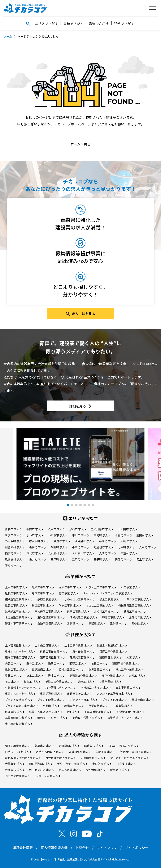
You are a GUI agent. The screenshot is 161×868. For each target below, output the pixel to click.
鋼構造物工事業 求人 (19, 599)
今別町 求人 (123, 535)
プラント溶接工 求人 (83, 700)
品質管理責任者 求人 (19, 718)
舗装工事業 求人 (43, 605)
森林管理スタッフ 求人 (60, 687)
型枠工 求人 (35, 663)
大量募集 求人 (15, 764)
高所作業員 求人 (113, 675)
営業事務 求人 (98, 706)
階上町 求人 (145, 559)
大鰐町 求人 (129, 541)
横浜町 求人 (13, 553)
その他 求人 (140, 623)
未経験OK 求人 (69, 746)
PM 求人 (73, 712)
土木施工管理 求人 (47, 645)
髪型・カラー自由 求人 (72, 764)
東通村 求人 (129, 553)
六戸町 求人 (147, 547)
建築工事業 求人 (43, 587)
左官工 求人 (99, 663)
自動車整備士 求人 (128, 687)
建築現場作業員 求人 (126, 663)
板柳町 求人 (37, 547)
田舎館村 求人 (15, 547)
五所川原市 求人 (102, 529)
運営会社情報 (23, 847)
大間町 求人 (107, 553)
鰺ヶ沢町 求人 (39, 541)
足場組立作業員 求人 (83, 675)
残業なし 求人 (15, 770)
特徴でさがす (124, 23)
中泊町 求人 (80, 547)
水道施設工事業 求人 (19, 617)
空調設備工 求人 (43, 669)
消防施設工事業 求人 (51, 617)
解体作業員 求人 (83, 651)
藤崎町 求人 (107, 541)
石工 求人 (12, 682)
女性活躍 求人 (95, 770)
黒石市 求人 (78, 529)
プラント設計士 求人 (19, 700)
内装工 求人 (13, 663)
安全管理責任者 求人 (130, 712)
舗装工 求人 (86, 682)
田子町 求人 (102, 559)
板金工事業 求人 (110, 599)
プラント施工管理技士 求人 (114, 693)
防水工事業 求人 (70, 605)
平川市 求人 (80, 535)
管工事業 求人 (68, 593)
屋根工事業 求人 (16, 593)
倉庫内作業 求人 (140, 617)
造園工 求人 (137, 675)
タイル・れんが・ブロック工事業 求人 (108, 593)
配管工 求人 (78, 663)
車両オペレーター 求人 (20, 693)
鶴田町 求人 (59, 547)
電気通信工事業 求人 (48, 611)
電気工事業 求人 (43, 593)
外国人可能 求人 (70, 770)
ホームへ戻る (80, 144)
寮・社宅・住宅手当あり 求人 (129, 758)
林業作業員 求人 (110, 682)
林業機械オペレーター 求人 (23, 687)
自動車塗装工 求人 (79, 693)
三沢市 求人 (13, 535)
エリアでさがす (46, 23)
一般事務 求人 (122, 706)
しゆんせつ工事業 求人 (79, 599)
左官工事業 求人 (70, 587)
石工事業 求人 (130, 587)
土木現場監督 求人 (17, 645)
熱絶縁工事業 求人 (17, 611)
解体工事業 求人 (113, 617)
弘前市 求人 (35, 529)
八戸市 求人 (56, 529)
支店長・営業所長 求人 (87, 718)
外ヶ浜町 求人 (15, 541)
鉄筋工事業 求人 (48, 599)
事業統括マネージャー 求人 (125, 718)
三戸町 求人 (59, 559)
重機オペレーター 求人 (20, 651)
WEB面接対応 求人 (41, 770)
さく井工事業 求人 (106, 611)
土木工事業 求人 (16, 587)
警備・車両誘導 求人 (19, 623)
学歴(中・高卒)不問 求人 (136, 752)
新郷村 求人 (13, 565)
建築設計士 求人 (110, 657)
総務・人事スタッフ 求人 (45, 712)
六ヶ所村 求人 (58, 553)
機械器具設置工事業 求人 (135, 605)
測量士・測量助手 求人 (112, 645)
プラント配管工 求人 (51, 700)
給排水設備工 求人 (71, 669)
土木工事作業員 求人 (78, 645)
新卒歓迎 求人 (120, 770)
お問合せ (82, 847)
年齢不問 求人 (105, 752)
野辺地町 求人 (103, 547)
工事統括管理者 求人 (98, 712)
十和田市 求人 (127, 529)
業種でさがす (73, 23)
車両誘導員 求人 (51, 693)
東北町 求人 (35, 553)
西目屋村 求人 (84, 541)
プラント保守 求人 (114, 700)
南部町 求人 (123, 559)
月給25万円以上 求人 (50, 752)
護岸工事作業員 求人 (113, 651)
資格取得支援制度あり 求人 (23, 758)
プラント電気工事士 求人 (21, 706)
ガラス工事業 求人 (139, 599)
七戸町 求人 (126, 547)
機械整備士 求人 (143, 700)
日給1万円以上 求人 (18, 752)
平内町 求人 (102, 535)
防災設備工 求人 (99, 669)
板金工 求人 (32, 682)
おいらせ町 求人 (83, 553)
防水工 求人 (35, 675)
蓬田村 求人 (145, 535)
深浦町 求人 (62, 541)
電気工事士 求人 (16, 669)
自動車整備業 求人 (50, 623)
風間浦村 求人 (15, 559)
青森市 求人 (13, 529)
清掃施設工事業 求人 (83, 617)
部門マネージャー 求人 (52, 718)
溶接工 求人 (56, 675)
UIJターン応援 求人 (47, 776)
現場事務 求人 (74, 706)
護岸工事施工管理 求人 (20, 657)
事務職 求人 (97, 623)
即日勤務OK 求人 (41, 764)
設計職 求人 (118, 623)
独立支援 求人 (126, 764)
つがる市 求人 (58, 535)
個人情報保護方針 (54, 847)
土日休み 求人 (102, 764)
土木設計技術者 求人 (19, 724)
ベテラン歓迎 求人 (17, 776)
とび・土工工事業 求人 (101, 587)
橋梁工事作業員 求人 (59, 682)
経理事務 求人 (15, 712)
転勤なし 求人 (94, 746)
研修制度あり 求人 (93, 758)
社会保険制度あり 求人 (60, 758)
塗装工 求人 (13, 675)
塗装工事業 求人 (16, 605)
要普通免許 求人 (80, 752)
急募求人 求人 (44, 746)
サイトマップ (107, 847)
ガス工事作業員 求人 (129, 669)
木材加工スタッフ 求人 (96, 687)
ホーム (8, 36)
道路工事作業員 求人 (54, 651)
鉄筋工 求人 (56, 663)
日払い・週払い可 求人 (123, 746)
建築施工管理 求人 (82, 657)
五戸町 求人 (80, 559)
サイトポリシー (137, 847)
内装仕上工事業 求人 (99, 605)
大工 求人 (133, 657)
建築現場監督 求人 (52, 657)
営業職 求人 (75, 623)
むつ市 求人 (35, 535)
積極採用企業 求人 (17, 746)
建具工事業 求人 (135, 611)
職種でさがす (99, 23)
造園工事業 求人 (78, 611)
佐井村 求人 (37, 559)
